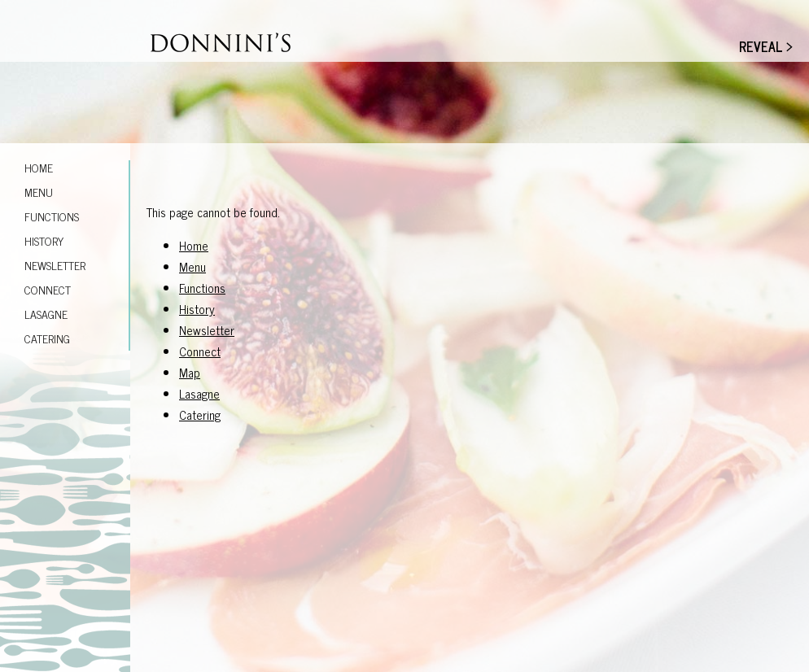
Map (190, 372)
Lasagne (46, 314)
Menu (39, 192)
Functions (52, 216)
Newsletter (55, 265)
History (44, 240)
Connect (48, 289)
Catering (47, 338)
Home (39, 167)
